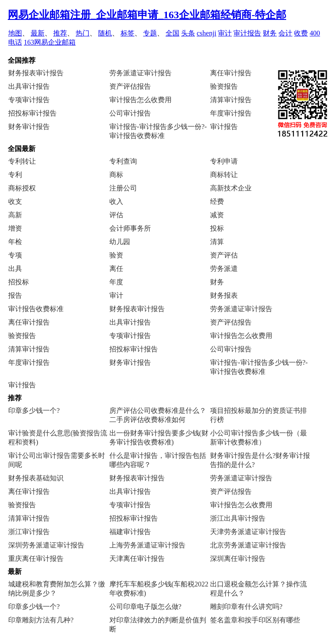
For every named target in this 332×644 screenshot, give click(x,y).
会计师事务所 (130, 228)
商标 (116, 175)
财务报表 (224, 295)
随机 (105, 33)
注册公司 (123, 188)
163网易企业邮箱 (50, 42)
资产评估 (224, 255)
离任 (116, 269)
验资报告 (224, 86)
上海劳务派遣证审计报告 (147, 545)
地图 (15, 33)
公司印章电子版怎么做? (145, 607)
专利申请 (224, 161)
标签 (128, 33)
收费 (301, 33)
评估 (116, 215)
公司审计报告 (130, 113)
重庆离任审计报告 (36, 559)
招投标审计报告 (32, 113)
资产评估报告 (130, 86)
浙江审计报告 (29, 532)
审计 (225, 33)
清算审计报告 (231, 100)
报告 (15, 295)
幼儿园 (120, 242)
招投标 (19, 282)
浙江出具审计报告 (238, 518)
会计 (285, 33)
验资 (116, 255)
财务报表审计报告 (36, 73)
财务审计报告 (29, 127)
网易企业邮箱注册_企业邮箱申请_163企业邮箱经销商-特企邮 (147, 15)
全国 (172, 33)
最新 (38, 33)
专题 (150, 33)
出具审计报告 (29, 86)
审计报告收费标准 (36, 309)
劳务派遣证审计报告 (140, 73)
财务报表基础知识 (36, 478)
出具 (15, 269)
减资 (217, 215)
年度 (116, 282)
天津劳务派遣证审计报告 (248, 532)
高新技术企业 (231, 188)
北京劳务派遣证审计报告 (248, 545)
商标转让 (224, 175)
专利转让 (22, 161)
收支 (15, 201)
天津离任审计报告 (137, 559)
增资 (15, 228)
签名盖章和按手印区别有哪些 (255, 620)
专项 (15, 255)
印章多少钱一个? (34, 411)
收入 (116, 201)
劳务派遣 (224, 269)
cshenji (206, 33)
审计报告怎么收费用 (140, 100)
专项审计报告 (29, 100)
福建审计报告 (130, 532)
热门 (83, 33)
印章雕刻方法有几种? (41, 620)
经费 (217, 201)
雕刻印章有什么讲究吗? (246, 607)
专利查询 (123, 161)
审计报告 (247, 33)
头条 (188, 33)
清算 (217, 242)
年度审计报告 (231, 113)
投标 (217, 228)
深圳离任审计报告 (238, 559)
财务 (270, 33)
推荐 (60, 33)
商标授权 (22, 188)
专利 (15, 175)
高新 (15, 215)
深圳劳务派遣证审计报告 (46, 545)
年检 (15, 242)
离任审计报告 (231, 73)
